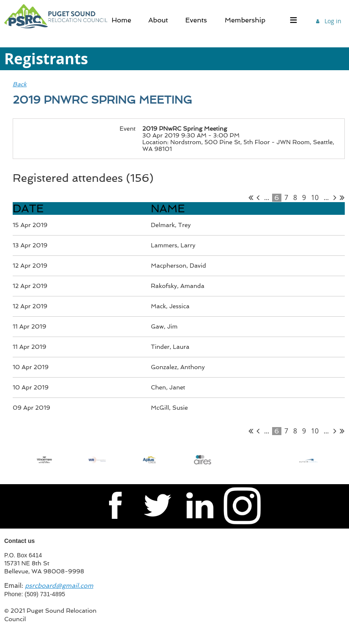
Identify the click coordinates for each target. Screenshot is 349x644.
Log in (333, 21)
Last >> (342, 197)
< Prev (258, 197)
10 (315, 197)
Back (20, 84)
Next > (335, 197)
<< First (251, 197)
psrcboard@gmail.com (59, 586)
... (267, 197)
